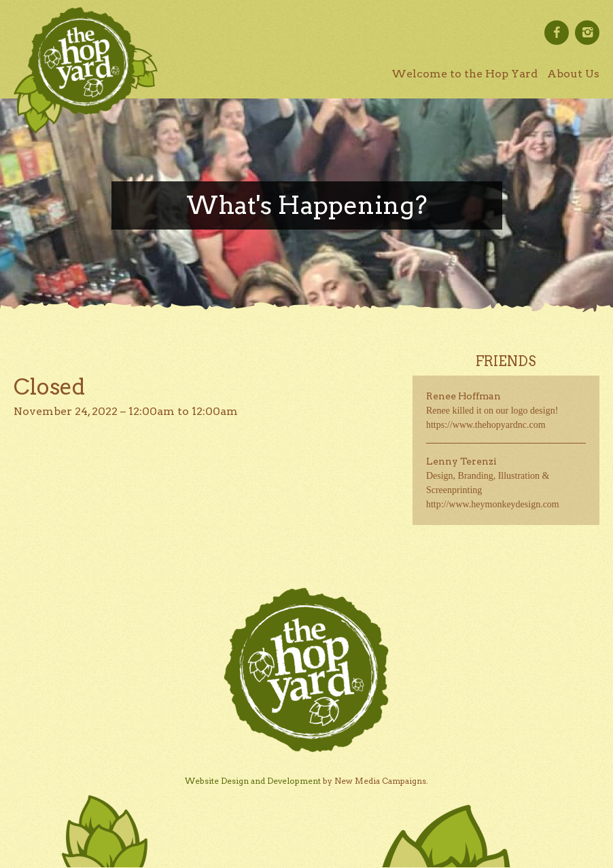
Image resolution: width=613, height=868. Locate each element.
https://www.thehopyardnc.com (486, 425)
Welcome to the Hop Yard (465, 74)
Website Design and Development (253, 781)
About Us (573, 74)
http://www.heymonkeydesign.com (493, 504)
